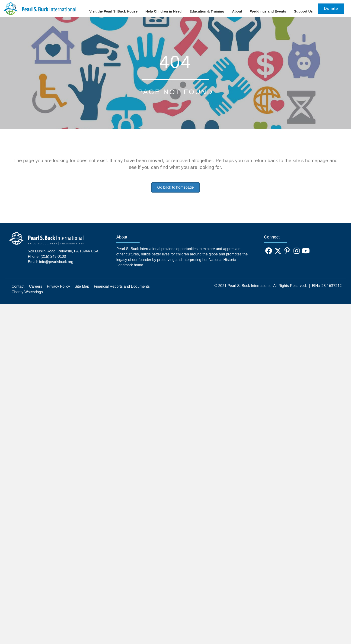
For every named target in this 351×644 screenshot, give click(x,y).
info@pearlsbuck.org (56, 267)
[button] (269, 256)
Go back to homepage (175, 193)
